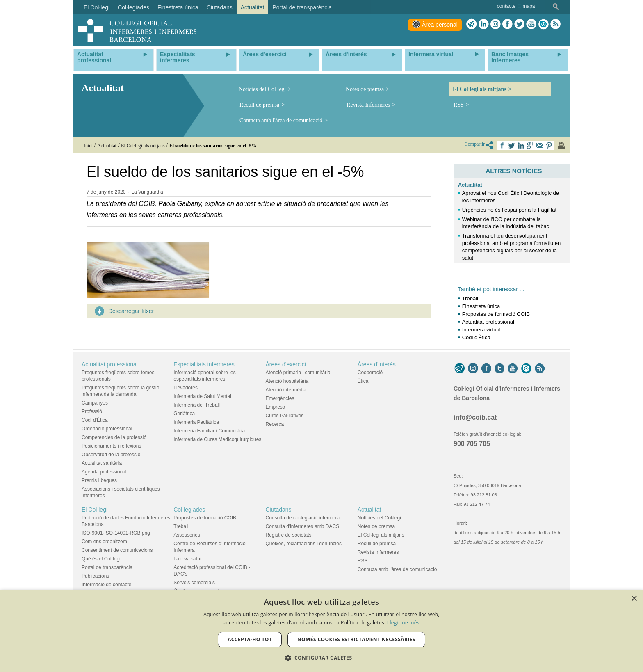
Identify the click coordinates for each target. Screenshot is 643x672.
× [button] (634, 599)
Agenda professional (104, 472)
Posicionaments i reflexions (111, 446)
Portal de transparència (107, 567)
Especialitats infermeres (204, 364)
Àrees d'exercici (286, 364)
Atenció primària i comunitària (298, 373)
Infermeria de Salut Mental (202, 396)
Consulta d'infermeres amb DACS (303, 526)
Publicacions (95, 576)
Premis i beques (99, 480)
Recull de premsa (259, 105)
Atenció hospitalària (287, 381)
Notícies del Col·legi (262, 89)
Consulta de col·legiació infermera (303, 518)
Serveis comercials (194, 583)
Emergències (280, 398)
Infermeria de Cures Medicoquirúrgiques (217, 439)
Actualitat (470, 185)
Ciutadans (279, 510)
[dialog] (321, 631)
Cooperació (370, 373)
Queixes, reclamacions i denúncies (304, 544)
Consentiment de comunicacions (117, 550)
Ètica (363, 381)
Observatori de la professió (111, 455)
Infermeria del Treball (197, 405)
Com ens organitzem (104, 542)
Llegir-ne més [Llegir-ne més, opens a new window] (403, 623)
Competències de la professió (114, 437)
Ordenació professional (107, 429)
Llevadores (186, 388)
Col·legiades (189, 510)
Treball (470, 298)
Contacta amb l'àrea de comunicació (281, 120)
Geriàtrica (184, 414)
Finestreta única (481, 306)
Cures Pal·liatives (285, 416)
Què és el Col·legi (101, 559)
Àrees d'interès (377, 364)
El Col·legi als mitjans (480, 89)
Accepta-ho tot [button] (250, 639)
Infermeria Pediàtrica (196, 422)
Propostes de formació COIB (496, 314)
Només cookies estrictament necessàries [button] (356, 639)
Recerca (275, 424)
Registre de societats (289, 535)
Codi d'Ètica (476, 337)
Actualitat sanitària (102, 463)
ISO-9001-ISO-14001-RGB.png (116, 533)
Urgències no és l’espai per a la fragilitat (510, 210)
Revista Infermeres (368, 105)
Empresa (276, 407)
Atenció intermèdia (286, 390)
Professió (92, 411)
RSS (459, 105)
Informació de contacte (106, 585)
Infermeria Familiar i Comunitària (209, 431)
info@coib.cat (475, 417)
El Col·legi (95, 510)
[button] (322, 658)
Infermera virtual (481, 330)
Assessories (187, 535)
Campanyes (95, 403)
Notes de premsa (365, 89)
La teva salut (187, 559)
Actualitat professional (488, 322)
